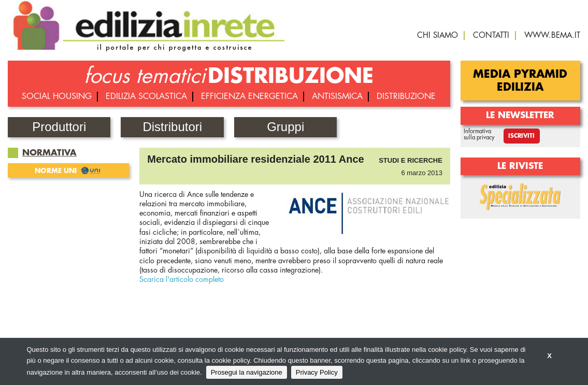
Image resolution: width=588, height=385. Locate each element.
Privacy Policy (317, 372)
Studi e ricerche (411, 160)
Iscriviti (521, 136)
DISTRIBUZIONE (291, 76)
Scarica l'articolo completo (182, 279)
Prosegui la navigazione (247, 372)
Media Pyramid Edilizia (520, 81)
